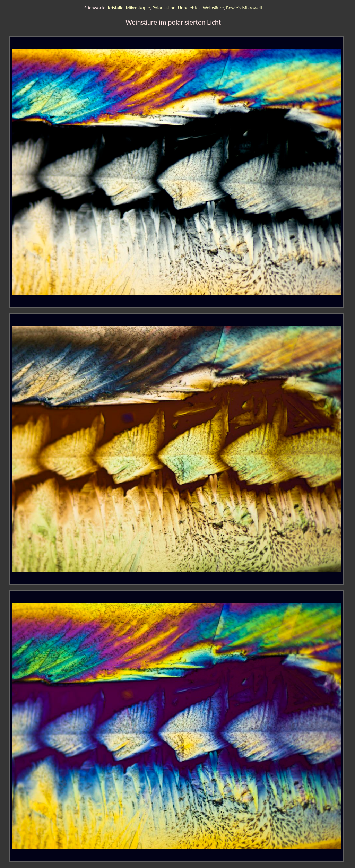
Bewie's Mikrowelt (244, 8)
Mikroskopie (138, 8)
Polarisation (164, 8)
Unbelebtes (189, 8)
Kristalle (116, 8)
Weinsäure (213, 8)
